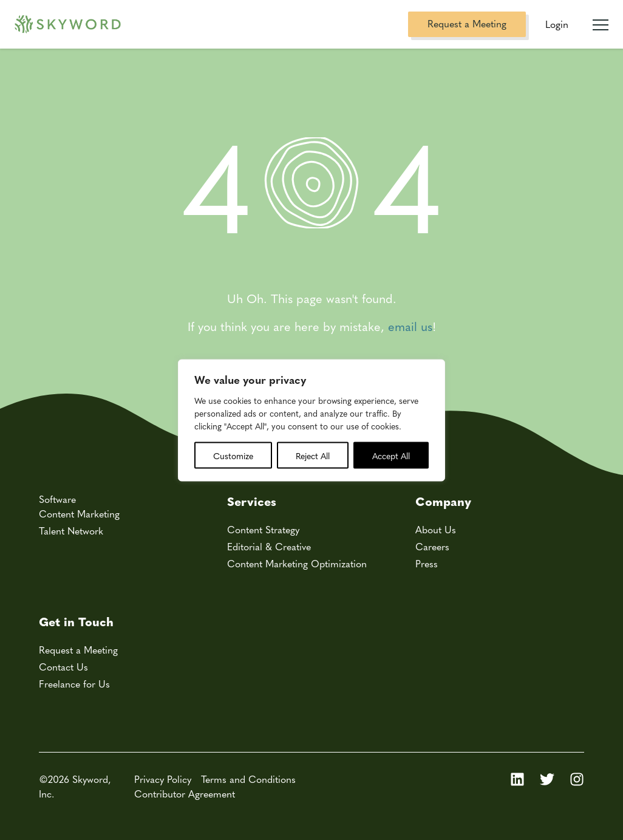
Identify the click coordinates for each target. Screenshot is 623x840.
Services (252, 501)
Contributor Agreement (185, 794)
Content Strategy (263, 529)
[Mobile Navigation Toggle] (601, 20)
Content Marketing (79, 514)
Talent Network (71, 531)
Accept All (391, 455)
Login (557, 24)
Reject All (313, 455)
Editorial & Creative (269, 546)
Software (57, 499)
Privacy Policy (163, 779)
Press (427, 563)
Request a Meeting (467, 23)
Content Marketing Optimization (297, 563)
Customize (233, 455)
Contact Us (63, 667)
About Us (436, 529)
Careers (432, 546)
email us (410, 326)
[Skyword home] (68, 25)
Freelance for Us (74, 684)
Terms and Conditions (248, 779)
